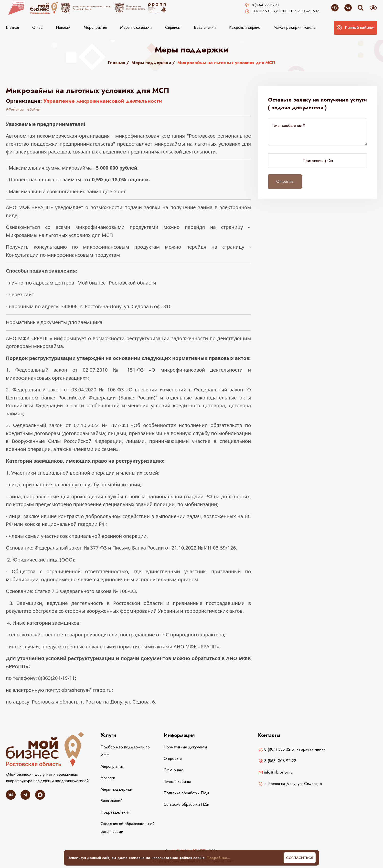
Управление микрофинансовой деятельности (103, 101)
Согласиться (300, 858)
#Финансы (15, 109)
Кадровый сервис (245, 27)
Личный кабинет (177, 781)
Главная (12, 27)
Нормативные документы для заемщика (54, 322)
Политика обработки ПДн (186, 793)
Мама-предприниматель (294, 27)
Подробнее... (218, 858)
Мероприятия (95, 27)
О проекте (173, 759)
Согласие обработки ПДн (186, 804)
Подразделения (115, 812)
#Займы (34, 109)
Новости (63, 27)
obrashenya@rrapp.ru (86, 690)
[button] (356, 28)
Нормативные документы (185, 747)
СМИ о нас (173, 770)
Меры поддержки (136, 27)
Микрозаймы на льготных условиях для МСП (59, 235)
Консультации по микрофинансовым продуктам (63, 255)
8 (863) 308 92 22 (277, 761)
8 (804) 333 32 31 (277, 749)
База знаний (205, 27)
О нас (37, 27)
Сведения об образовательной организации (128, 828)
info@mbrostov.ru (275, 772)
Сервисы (173, 27)
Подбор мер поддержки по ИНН (125, 751)
